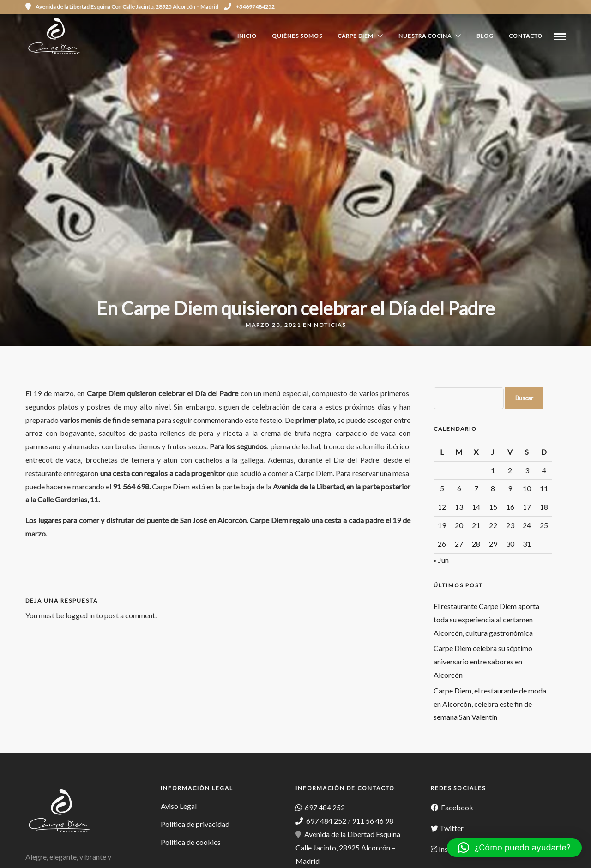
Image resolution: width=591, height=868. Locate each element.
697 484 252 (324, 807)
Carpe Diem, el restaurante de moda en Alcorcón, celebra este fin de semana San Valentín (490, 704)
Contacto (526, 36)
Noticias (330, 325)
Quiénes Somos (297, 36)
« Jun (441, 560)
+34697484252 (249, 7)
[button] (514, 848)
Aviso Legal (179, 806)
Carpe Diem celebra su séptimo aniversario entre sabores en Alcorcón (483, 661)
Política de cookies (191, 842)
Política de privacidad (195, 824)
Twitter (452, 828)
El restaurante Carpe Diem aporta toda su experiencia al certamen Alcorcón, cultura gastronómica (486, 619)
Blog (485, 36)
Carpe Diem (356, 36)
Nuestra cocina (425, 36)
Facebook (456, 807)
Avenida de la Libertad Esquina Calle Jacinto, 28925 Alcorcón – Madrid (348, 847)
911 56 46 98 (373, 821)
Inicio (247, 36)
